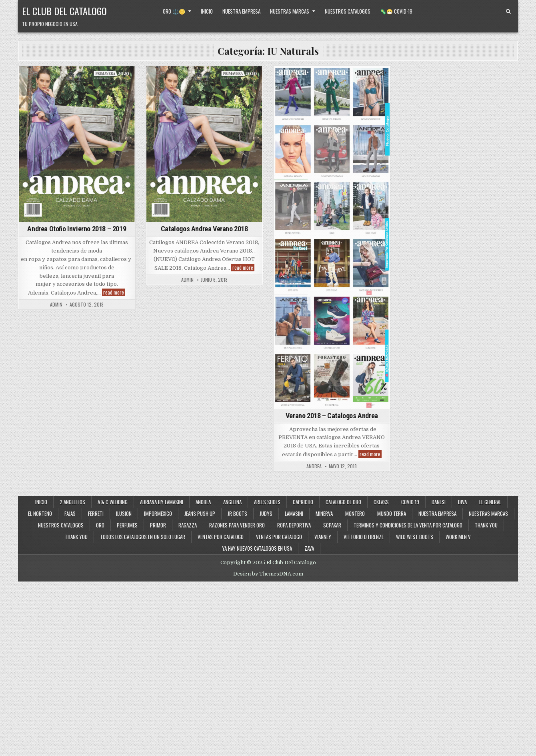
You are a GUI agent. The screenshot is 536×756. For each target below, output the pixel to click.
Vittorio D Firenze (364, 537)
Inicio (207, 11)
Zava (309, 548)
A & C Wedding (113, 502)
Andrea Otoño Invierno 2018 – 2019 (77, 229)
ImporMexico (158, 513)
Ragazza (188, 525)
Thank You (486, 525)
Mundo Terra (392, 513)
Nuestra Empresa (241, 11)
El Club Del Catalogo (64, 11)
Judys (266, 513)
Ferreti (96, 513)
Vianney (323, 537)
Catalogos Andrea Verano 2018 (204, 229)
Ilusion (124, 513)
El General (490, 502)
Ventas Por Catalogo (279, 537)
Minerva (324, 513)
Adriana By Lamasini (162, 502)
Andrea (203, 502)
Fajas (70, 513)
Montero (355, 513)
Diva (462, 502)
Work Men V (458, 537)
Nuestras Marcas (290, 11)
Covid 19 (410, 502)
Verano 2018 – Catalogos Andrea (332, 416)
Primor (158, 525)
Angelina (232, 502)
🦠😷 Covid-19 (396, 11)
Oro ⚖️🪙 (174, 11)
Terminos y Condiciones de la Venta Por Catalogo (408, 525)
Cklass (381, 502)
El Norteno (40, 513)
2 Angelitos (72, 502)
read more (114, 292)
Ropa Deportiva (294, 525)
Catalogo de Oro (343, 502)
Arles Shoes (267, 502)
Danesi (439, 502)
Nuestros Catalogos (348, 11)
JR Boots (237, 513)
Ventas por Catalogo (221, 537)
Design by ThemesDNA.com (268, 574)
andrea (314, 466)
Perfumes (127, 525)
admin (56, 305)
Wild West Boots (415, 537)
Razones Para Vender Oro (237, 525)
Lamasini (294, 513)
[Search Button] (508, 12)
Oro (100, 525)
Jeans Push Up (200, 513)
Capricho (303, 502)
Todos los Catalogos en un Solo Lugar (143, 537)
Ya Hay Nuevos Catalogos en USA (257, 548)
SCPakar (332, 525)
